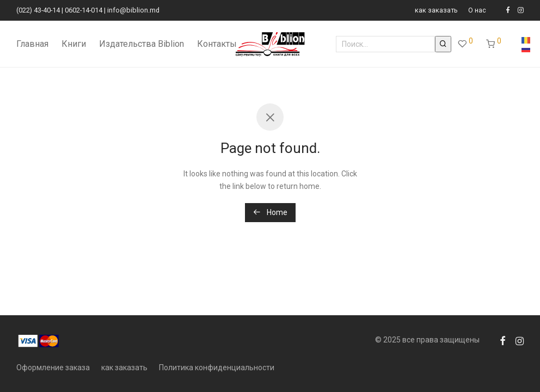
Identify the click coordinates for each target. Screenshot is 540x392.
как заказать (436, 11)
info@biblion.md (133, 10)
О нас (477, 11)
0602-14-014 (84, 10)
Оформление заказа (53, 367)
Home (270, 212)
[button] (443, 44)
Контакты (217, 44)
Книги (74, 44)
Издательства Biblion (142, 44)
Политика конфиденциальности (217, 367)
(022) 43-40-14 (38, 10)
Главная (32, 44)
